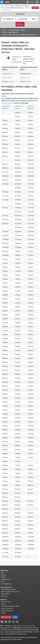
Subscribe (35, 8)
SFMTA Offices (5, 594)
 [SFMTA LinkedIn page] (17, 622)
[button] (28, 2)
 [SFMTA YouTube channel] (2, 622)
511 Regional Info (6, 584)
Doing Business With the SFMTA (10, 606)
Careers (3, 604)
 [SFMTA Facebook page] (6, 622)
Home (4, 30)
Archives (3, 613)
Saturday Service (8, 74)
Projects (3, 577)
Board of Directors (6, 602)
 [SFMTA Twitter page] (10, 622)
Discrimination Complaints (8, 589)
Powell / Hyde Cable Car (10, 32)
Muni (23, 30)
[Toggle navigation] (37, 2)
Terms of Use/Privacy (7, 611)
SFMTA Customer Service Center (10, 592)
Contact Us (4, 596)
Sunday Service (7, 78)
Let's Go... (20, 24)
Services (3, 575)
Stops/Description (7, 103)
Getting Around (14, 30)
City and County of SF (7, 608)
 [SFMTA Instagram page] (13, 622)
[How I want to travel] (35, 19)
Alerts (3, 6)
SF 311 (3, 582)
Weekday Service (8, 82)
